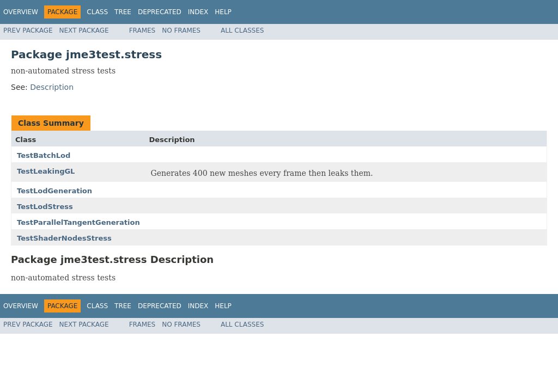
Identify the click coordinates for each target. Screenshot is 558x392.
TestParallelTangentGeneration (78, 222)
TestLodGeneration (54, 191)
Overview (21, 12)
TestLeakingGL (46, 171)
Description (52, 87)
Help (223, 12)
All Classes (242, 30)
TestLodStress (45, 207)
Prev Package (28, 30)
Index (198, 12)
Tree (123, 12)
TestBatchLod (44, 155)
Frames (142, 30)
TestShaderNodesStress (64, 238)
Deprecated (160, 12)
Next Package (84, 30)
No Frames (181, 30)
